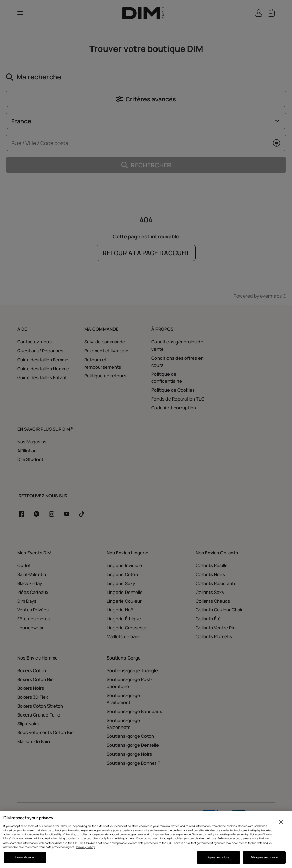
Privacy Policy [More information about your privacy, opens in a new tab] (85, 847)
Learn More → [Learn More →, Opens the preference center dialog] (25, 857)
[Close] (281, 822)
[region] (146, 839)
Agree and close (218, 857)
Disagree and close (264, 857)
